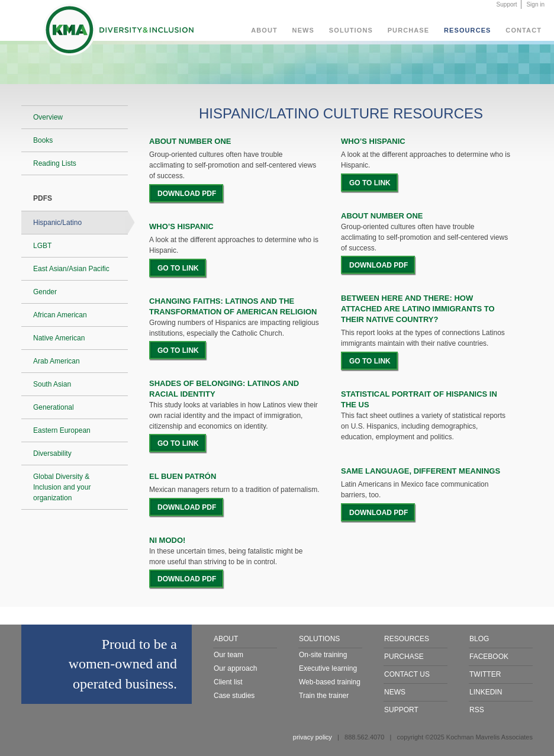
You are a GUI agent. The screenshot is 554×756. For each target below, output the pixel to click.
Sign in (535, 4)
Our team (228, 655)
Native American (59, 338)
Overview (48, 117)
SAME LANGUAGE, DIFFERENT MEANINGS (421, 471)
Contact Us (407, 674)
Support (507, 4)
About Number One (190, 141)
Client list (228, 682)
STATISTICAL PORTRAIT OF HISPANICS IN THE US (419, 399)
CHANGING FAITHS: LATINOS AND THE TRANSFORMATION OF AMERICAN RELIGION (233, 306)
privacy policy (313, 737)
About (264, 30)
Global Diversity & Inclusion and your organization (62, 487)
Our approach (235, 668)
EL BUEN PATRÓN (183, 476)
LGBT (42, 246)
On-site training (323, 655)
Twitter (485, 674)
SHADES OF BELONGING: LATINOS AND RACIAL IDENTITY (224, 389)
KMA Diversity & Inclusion (118, 32)
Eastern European (62, 430)
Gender (45, 292)
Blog (479, 639)
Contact (524, 30)
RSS (477, 710)
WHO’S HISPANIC (181, 226)
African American (60, 315)
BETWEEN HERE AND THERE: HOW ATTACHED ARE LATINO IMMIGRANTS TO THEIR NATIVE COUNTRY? (418, 309)
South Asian (52, 384)
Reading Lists (55, 163)
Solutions (351, 30)
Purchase (409, 30)
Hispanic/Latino (57, 223)
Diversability (52, 453)
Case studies (234, 696)
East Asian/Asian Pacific (71, 269)
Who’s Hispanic (373, 141)
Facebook (489, 657)
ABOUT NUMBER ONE (382, 216)
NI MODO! (167, 540)
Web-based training (330, 682)
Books (43, 140)
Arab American (57, 361)
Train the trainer (324, 696)
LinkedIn (486, 692)
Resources (468, 30)
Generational (54, 407)
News (303, 30)
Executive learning (328, 668)
